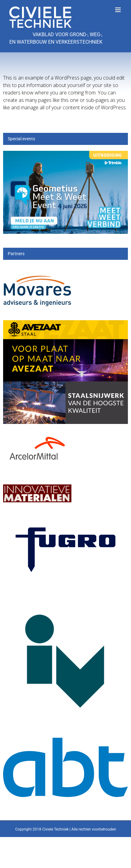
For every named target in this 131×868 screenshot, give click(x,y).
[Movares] (37, 270)
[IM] (37, 482)
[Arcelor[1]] (37, 434)
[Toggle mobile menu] (118, 10)
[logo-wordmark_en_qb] (65, 519)
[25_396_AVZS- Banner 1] (65, 324)
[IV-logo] (65, 594)
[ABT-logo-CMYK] (65, 741)
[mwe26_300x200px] (65, 154)
